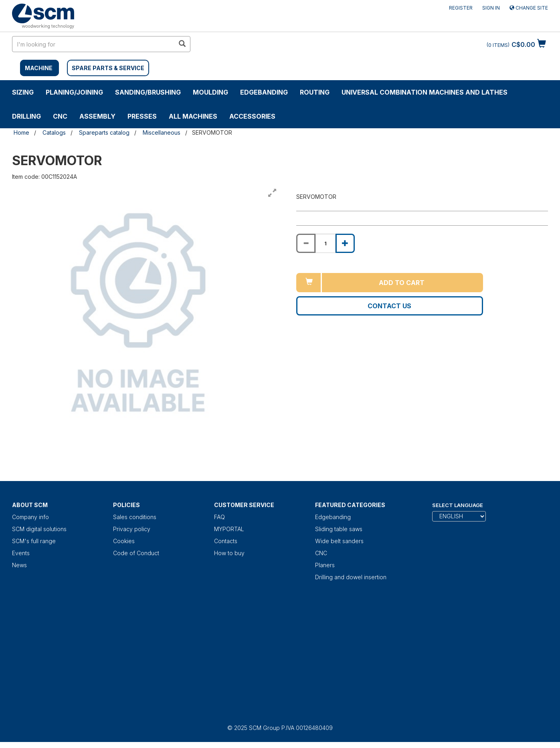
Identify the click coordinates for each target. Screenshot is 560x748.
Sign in (491, 8)
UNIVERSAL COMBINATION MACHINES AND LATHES (425, 92)
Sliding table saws (339, 529)
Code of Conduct (136, 553)
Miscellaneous (162, 132)
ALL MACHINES (193, 116)
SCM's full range (34, 541)
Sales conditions (135, 517)
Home (21, 132)
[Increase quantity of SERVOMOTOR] (345, 243)
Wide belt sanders (339, 541)
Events (21, 553)
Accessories (252, 116)
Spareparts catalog (104, 132)
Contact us (389, 306)
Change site (529, 8)
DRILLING (26, 116)
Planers (325, 565)
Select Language (458, 505)
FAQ (219, 517)
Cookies (124, 541)
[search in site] (93, 44)
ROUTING (315, 92)
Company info (30, 517)
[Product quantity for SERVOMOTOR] (325, 243)
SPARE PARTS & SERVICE (108, 68)
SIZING (23, 92)
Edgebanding (264, 92)
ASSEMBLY (97, 116)
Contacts (226, 541)
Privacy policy (132, 529)
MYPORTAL (229, 529)
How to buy (229, 553)
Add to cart (402, 283)
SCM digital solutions (39, 529)
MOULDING (210, 92)
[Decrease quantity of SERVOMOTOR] (306, 243)
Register (461, 8)
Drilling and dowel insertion (351, 577)
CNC (60, 116)
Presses (142, 116)
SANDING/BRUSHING (148, 92)
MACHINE (39, 68)
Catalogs (54, 132)
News (19, 565)
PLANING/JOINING (74, 92)
